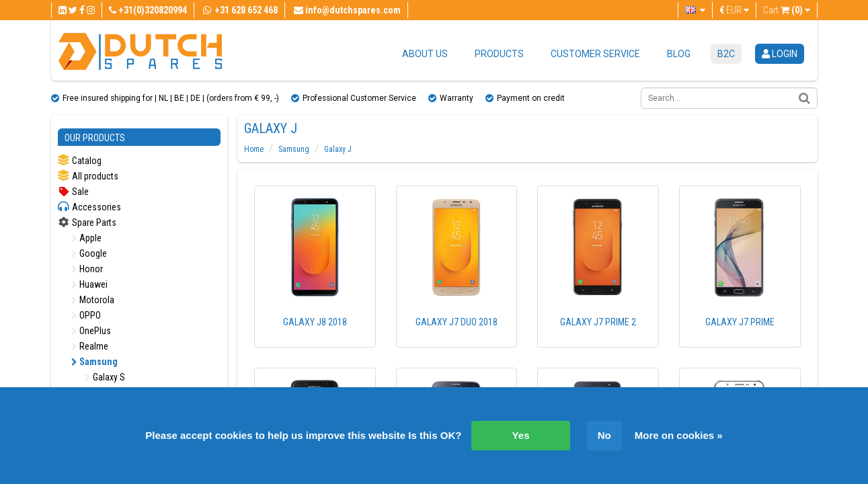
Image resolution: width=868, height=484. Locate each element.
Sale (73, 192)
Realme (90, 346)
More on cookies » (679, 435)
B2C (726, 54)
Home (254, 149)
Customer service (595, 54)
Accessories (89, 207)
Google (89, 253)
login (780, 54)
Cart (787, 10)
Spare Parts (87, 223)
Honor (87, 269)
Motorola (93, 300)
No (604, 435)
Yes (521, 435)
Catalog (80, 160)
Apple (86, 238)
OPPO (86, 315)
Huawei (89, 284)
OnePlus (91, 331)
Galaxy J (338, 149)
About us (425, 54)
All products (88, 176)
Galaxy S (105, 377)
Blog (679, 54)
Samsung (94, 362)
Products (499, 54)
